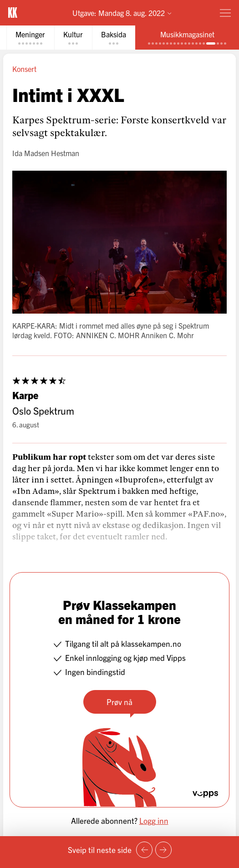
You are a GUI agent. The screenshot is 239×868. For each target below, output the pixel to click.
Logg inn (154, 820)
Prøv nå (119, 702)
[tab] (30, 38)
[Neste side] (163, 850)
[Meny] (225, 13)
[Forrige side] (144, 850)
